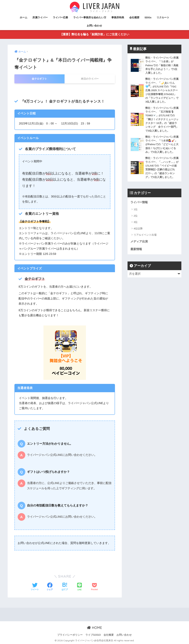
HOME (94, 628)
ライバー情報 (139, 204)
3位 (136, 224)
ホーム (24, 17)
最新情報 (136, 251)
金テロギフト (39, 79)
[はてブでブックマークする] (65, 587)
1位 (136, 211)
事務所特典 (118, 17)
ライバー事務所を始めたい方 (90, 17)
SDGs (148, 17)
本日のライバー (90, 79)
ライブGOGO (93, 635)
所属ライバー (40, 17)
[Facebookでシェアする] (50, 587)
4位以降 (138, 230)
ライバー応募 (60, 17)
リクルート (163, 17)
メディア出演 (139, 243)
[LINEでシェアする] (79, 587)
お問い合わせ (94, 26)
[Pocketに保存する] (94, 587)
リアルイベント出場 (145, 237)
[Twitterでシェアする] (35, 587)
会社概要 (134, 17)
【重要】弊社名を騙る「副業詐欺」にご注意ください (95, 35)
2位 (136, 218)
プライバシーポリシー (70, 635)
